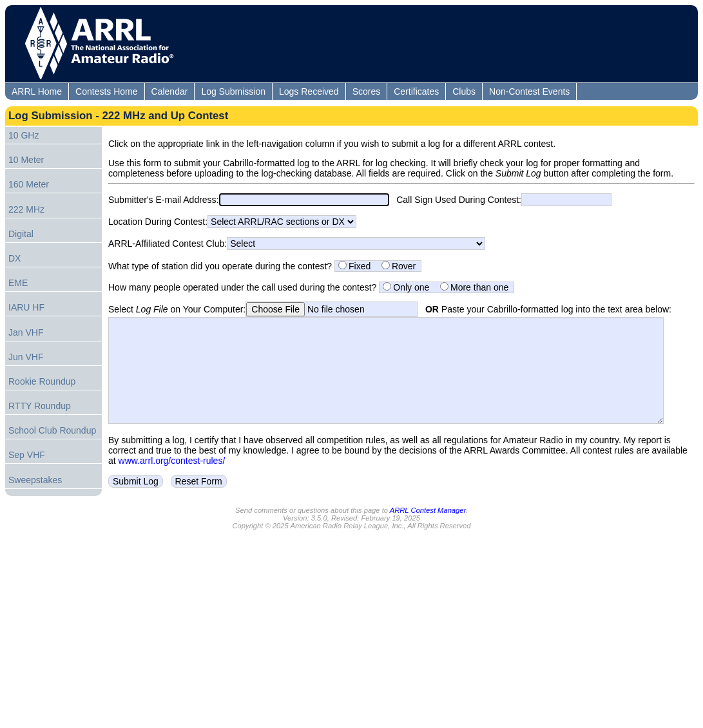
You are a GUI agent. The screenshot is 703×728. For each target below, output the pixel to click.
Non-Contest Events (529, 91)
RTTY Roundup (40, 406)
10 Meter (26, 160)
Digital (21, 234)
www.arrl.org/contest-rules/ (172, 480)
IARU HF (26, 307)
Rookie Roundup (42, 381)
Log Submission (233, 91)
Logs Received (309, 91)
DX (14, 258)
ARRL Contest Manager (428, 524)
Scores (367, 91)
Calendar (170, 91)
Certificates (416, 91)
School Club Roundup (52, 430)
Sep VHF (27, 455)
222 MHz (26, 209)
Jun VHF (26, 357)
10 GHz (24, 135)
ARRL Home (37, 91)
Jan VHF (26, 332)
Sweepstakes (35, 480)
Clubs (464, 91)
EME (18, 283)
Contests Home (106, 91)
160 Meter (29, 184)
